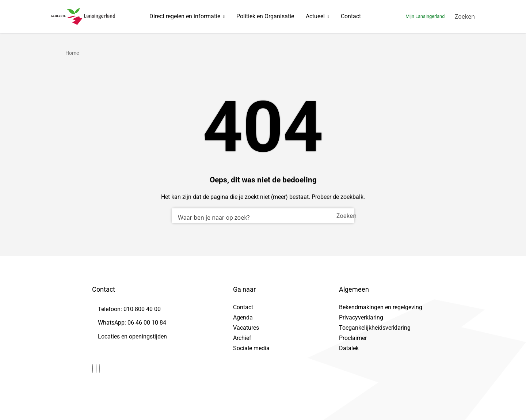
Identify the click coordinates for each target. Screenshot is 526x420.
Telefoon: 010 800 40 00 (129, 309)
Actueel (315, 16)
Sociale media (251, 348)
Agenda (243, 317)
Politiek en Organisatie (265, 16)
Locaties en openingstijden (132, 336)
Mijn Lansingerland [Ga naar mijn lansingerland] (425, 16)
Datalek (349, 348)
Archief (242, 338)
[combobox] (263, 216)
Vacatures (246, 328)
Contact (351, 16)
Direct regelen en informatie (185, 16)
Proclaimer (353, 338)
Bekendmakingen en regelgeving (381, 307)
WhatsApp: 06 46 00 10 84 (132, 323)
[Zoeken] (465, 16)
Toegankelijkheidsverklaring (375, 328)
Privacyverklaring (361, 317)
